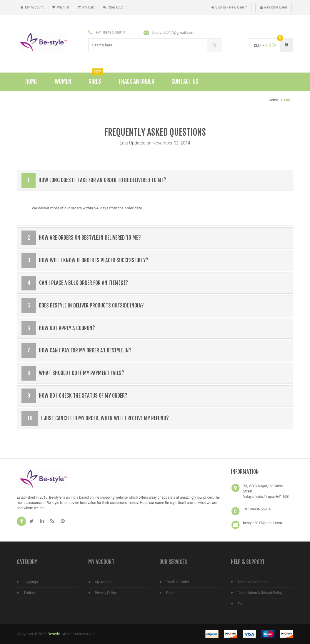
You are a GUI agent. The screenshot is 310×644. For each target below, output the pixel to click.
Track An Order (136, 81)
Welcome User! (274, 7)
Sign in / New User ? (229, 7)
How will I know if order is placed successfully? (85, 260)
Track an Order (178, 582)
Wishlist (63, 7)
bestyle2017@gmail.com (263, 523)
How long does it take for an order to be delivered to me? (94, 180)
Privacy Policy (106, 593)
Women (63, 81)
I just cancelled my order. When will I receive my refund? (95, 418)
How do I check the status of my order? (74, 396)
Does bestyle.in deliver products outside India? (83, 306)
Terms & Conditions (253, 582)
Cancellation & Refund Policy (260, 593)
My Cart (89, 7)
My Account (34, 7)
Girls (96, 79)
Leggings (31, 582)
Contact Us (185, 81)
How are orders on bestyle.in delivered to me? (81, 238)
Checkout (115, 7)
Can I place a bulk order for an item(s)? (75, 283)
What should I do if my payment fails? (73, 373)
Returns (172, 593)
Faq (241, 604)
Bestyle (54, 634)
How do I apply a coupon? (58, 328)
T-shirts (29, 593)
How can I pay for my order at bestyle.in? (76, 351)
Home (31, 81)
